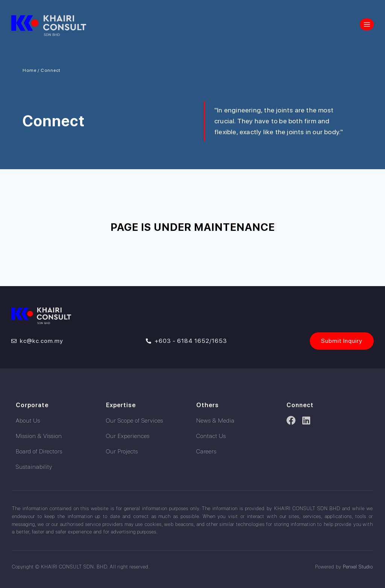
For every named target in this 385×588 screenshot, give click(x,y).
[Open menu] (367, 24)
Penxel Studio (357, 567)
